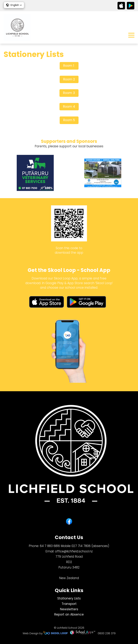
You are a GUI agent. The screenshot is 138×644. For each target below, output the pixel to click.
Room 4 (69, 107)
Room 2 (69, 79)
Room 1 (69, 66)
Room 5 (69, 120)
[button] (14, 5)
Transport (69, 604)
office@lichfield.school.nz (74, 551)
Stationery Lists (69, 598)
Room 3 (69, 93)
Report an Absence (69, 614)
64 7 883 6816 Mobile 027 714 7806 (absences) (75, 546)
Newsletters (69, 609)
